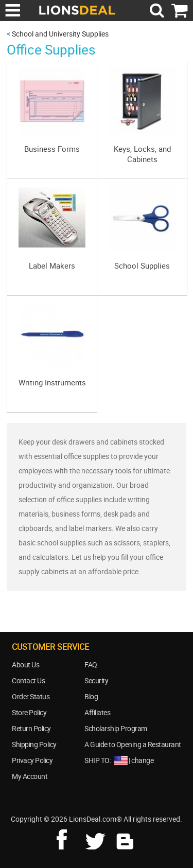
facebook (69, 838)
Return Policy (31, 728)
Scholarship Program (116, 728)
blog (126, 838)
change (142, 760)
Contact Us (28, 680)
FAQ (91, 665)
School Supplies (142, 265)
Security (96, 680)
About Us (25, 665)
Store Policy (29, 712)
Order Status (31, 696)
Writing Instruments (52, 382)
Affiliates (97, 712)
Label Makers (52, 265)
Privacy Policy (32, 760)
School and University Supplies (60, 34)
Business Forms (52, 149)
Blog (91, 696)
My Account (30, 776)
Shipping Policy (34, 744)
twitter (97, 838)
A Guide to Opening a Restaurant (133, 744)
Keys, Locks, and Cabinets (142, 154)
